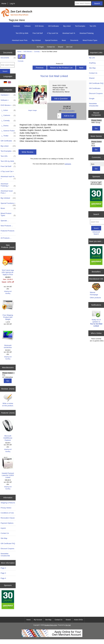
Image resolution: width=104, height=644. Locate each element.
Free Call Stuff (38, 33)
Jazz (96, 144)
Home (4, 4)
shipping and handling (8, 292)
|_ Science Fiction (8, 131)
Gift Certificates (53, 26)
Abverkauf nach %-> (8, 178)
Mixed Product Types (90, 40)
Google (92, 98)
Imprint (3, 528)
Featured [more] (8, 413)
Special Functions (51, 40)
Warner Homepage (94, 293)
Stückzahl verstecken (8, 339)
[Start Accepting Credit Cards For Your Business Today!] (52, 637)
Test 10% (93, 26)
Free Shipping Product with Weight (8, 309)
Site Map (4, 538)
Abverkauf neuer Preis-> (8, 192)
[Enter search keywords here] (83, 3)
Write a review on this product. (8, 400)
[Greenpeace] (8, 600)
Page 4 (3, 578)
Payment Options (7, 523)
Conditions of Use (7, 513)
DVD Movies (28, 51)
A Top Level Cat (53, 33)
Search (96, 214)
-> (8, 105)
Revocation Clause (8, 518)
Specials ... (5, 221)
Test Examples (80, 26)
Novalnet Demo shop (51, 625)
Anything (92, 63)
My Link (92, 58)
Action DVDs (78, 620)
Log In (12, 4)
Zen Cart (69, 47)
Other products (95, 298)
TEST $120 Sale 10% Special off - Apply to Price (8, 265)
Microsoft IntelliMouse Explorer (8, 430)
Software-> (8, 100)
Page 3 (3, 573)
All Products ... (6, 238)
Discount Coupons (7, 549)
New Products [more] (8, 246)
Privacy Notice (6, 508)
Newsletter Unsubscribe (5, 555)
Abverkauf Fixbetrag (86, 33)
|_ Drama (8, 126)
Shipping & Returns (8, 503)
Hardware (17, 26)
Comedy (37, 51)
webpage (68, 164)
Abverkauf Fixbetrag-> (8, 185)
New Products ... (7, 226)
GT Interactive (9, 377)
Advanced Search (96, 233)
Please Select (9, 373)
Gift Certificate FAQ (8, 543)
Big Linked (67, 26)
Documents (74, 40)
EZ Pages (40, 47)
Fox (9, 375)
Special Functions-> (8, 204)
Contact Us (51, 47)
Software (27, 26)
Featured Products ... (7, 232)
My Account (38, 620)
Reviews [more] (8, 389)
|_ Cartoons (8, 115)
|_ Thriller (8, 136)
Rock (96, 146)
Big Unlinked (36, 40)
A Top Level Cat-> (7, 171)
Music (64, 40)
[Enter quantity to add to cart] (59, 116)
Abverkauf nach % (69, 33)
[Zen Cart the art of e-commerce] (96, 183)
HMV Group (96, 123)
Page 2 (3, 568)
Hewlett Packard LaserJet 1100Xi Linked (8, 467)
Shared (61, 47)
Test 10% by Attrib (22, 33)
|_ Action (8, 110)
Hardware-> (8, 95)
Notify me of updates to (96, 318)
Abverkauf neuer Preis (20, 40)
